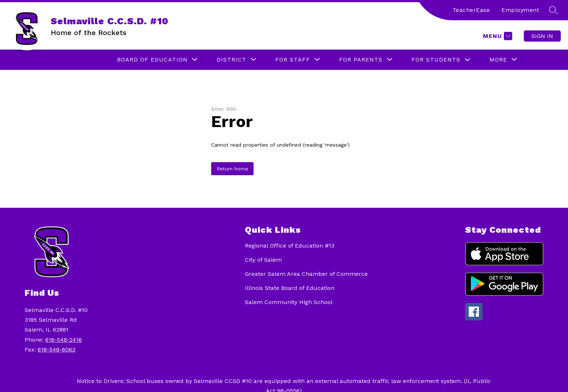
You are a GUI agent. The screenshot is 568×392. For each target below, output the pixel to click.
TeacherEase (471, 10)
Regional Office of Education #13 (290, 246)
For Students (436, 60)
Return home (232, 169)
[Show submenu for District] (231, 60)
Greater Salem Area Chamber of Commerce (306, 274)
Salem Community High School (289, 302)
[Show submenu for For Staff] (293, 60)
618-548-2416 (64, 340)
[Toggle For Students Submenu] (468, 60)
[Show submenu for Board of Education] (152, 60)
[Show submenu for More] (498, 60)
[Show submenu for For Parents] (361, 60)
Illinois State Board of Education (290, 288)
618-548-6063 (57, 349)
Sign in (542, 36)
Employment (520, 10)
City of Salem (263, 260)
